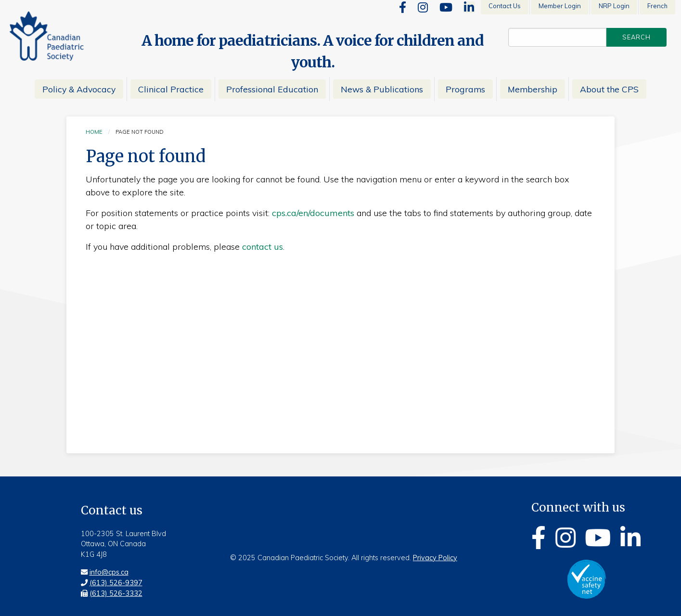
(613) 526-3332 (116, 593)
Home (94, 132)
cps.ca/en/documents (313, 213)
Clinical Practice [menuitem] (171, 89)
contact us (263, 247)
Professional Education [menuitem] (272, 89)
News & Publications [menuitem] (382, 89)
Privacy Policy (435, 558)
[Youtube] (446, 7)
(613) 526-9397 (116, 583)
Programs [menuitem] (465, 89)
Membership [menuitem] (533, 89)
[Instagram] (423, 7)
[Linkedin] (469, 7)
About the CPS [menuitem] (609, 89)
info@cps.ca (109, 572)
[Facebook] (403, 7)
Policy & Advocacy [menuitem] (79, 89)
